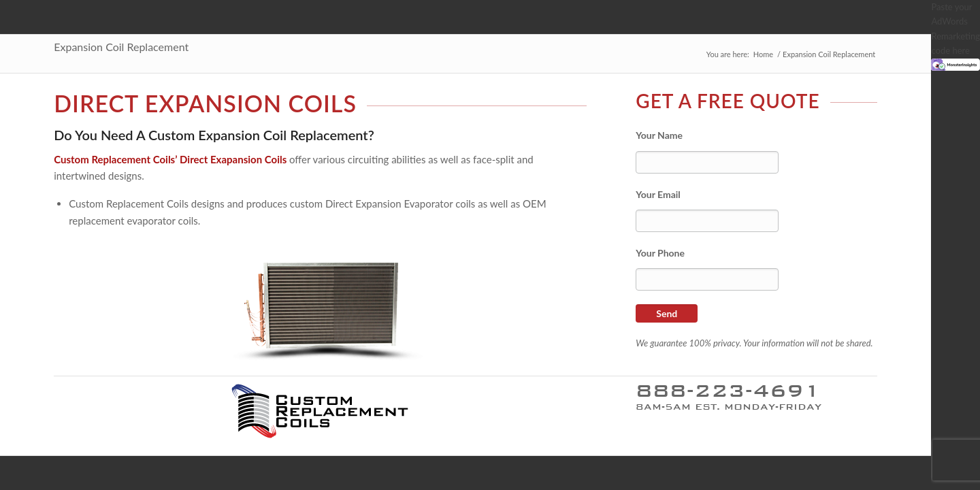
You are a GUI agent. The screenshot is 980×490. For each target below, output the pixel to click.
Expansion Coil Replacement (121, 47)
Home (763, 54)
